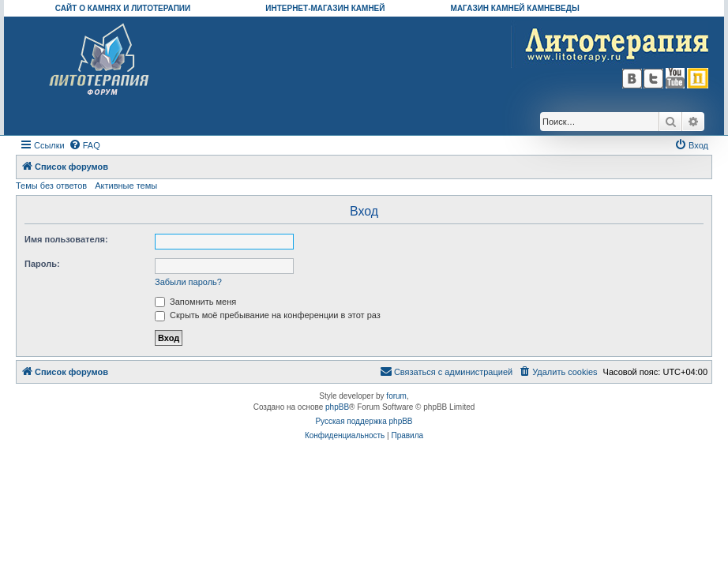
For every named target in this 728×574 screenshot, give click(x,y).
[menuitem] (84, 145)
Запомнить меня (195, 302)
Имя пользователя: (66, 239)
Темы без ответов (51, 186)
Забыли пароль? (188, 282)
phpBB (337, 407)
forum (396, 396)
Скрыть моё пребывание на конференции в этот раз (268, 315)
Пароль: (42, 264)
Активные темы (126, 186)
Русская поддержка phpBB (364, 421)
